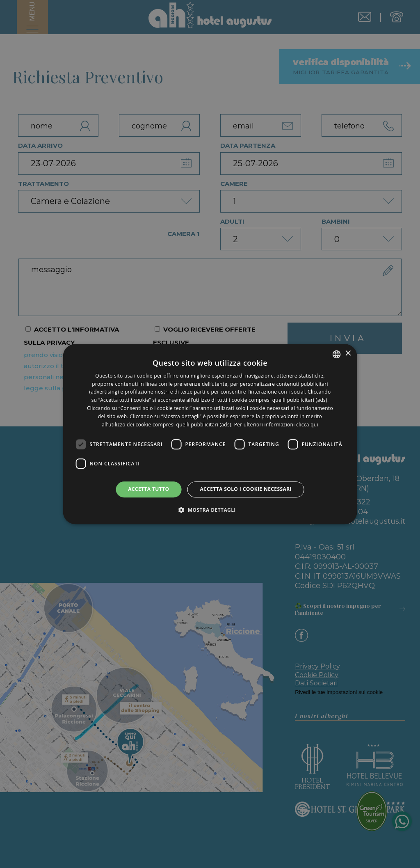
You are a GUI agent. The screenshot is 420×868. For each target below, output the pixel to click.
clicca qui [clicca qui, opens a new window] (307, 425)
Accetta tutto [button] (148, 489)
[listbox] (336, 354)
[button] (210, 510)
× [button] (348, 354)
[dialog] (210, 434)
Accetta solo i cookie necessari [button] (245, 489)
